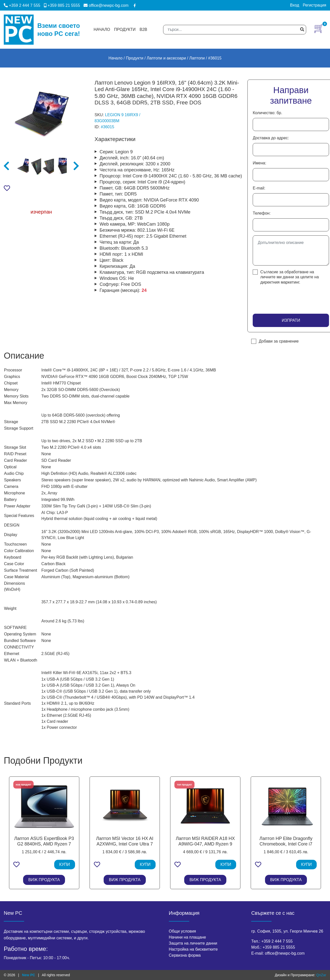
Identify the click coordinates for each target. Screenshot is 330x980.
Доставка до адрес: (271, 138)
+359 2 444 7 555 (22, 5)
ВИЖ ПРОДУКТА (44, 880)
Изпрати (291, 320)
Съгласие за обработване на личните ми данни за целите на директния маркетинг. (289, 277)
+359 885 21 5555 (62, 5)
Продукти (125, 29)
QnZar (321, 975)
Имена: (259, 163)
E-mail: (259, 188)
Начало (102, 29)
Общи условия (183, 931)
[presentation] (282, 298)
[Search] (235, 30)
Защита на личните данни (193, 943)
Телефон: (262, 213)
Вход (295, 5)
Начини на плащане (187, 937)
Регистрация (314, 5)
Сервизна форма (185, 955)
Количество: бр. (267, 113)
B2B (143, 29)
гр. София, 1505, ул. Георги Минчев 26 (287, 931)
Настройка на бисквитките (193, 949)
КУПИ (65, 864)
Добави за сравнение (279, 341)
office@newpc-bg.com (106, 5)
